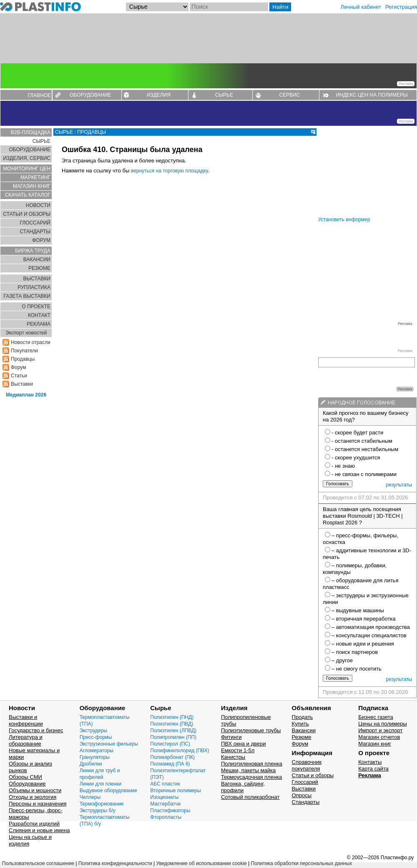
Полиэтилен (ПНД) (172, 717)
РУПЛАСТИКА (34, 287)
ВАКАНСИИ (37, 259)
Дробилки (91, 764)
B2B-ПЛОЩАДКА (31, 132)
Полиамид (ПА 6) (170, 764)
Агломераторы (97, 751)
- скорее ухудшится (356, 458)
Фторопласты (166, 817)
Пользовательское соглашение (38, 863)
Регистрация (401, 7)
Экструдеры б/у (98, 811)
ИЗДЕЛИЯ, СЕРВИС (27, 158)
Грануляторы (95, 757)
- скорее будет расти (357, 433)
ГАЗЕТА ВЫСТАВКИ (27, 296)
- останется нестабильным (365, 449)
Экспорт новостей (26, 333)
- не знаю (343, 466)
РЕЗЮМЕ (39, 268)
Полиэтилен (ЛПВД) (173, 731)
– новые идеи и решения (363, 644)
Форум (18, 367)
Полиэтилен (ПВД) (172, 724)
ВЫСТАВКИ (37, 279)
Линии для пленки (101, 784)
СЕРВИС (289, 95)
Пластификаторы (170, 811)
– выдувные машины (358, 610)
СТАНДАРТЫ (35, 232)
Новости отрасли (31, 342)
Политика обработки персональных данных (302, 863)
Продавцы (23, 359)
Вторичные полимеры (175, 791)
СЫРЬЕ (224, 95)
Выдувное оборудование (108, 791)
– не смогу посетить (357, 669)
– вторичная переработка (364, 619)
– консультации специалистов (369, 635)
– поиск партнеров (355, 652)
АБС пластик (165, 784)
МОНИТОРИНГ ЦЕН (27, 169)
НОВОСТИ (38, 205)
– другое (342, 660)
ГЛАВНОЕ (39, 95)
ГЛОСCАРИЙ (35, 223)
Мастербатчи (165, 804)
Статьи (19, 376)
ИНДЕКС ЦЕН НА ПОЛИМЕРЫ (372, 95)
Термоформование (102, 804)
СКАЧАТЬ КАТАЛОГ (28, 195)
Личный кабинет (361, 7)
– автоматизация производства (371, 627)
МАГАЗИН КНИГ (32, 186)
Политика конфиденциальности (115, 863)
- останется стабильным (362, 441)
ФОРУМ (41, 240)
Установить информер (344, 219)
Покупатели (24, 351)
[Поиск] (229, 7)
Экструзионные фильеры (109, 744)
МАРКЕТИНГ (35, 177)
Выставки (22, 384)
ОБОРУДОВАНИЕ (90, 95)
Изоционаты (164, 797)
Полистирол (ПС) (170, 744)
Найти (280, 7)
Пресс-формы (96, 737)
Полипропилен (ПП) (173, 737)
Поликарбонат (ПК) (172, 757)
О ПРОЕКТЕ (36, 307)
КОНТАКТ (39, 315)
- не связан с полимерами (364, 474)
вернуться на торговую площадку (170, 171)
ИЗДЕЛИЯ (159, 95)
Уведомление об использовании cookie (201, 863)
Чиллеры (90, 797)
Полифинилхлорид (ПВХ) (180, 751)
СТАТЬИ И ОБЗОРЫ (27, 214)
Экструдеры (94, 731)
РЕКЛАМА (39, 324)
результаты (399, 485)
